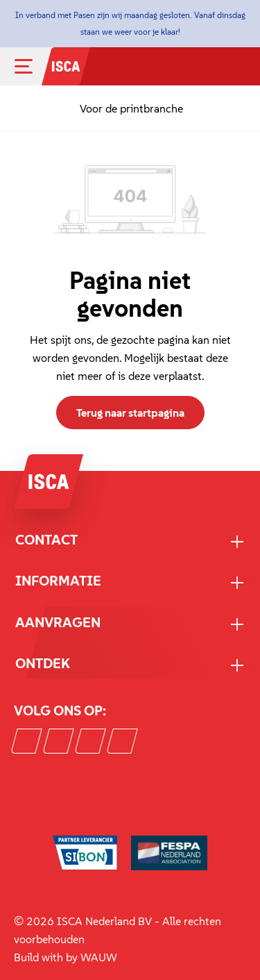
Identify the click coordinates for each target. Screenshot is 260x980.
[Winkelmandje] (240, 68)
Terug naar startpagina (130, 413)
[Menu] (35, 66)
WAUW (99, 957)
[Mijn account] (222, 67)
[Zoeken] (197, 68)
